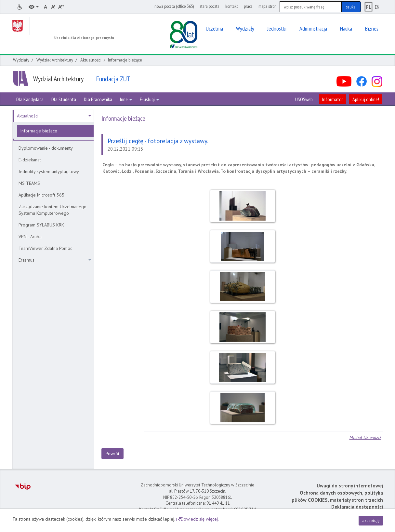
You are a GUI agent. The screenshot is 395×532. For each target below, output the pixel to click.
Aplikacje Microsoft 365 (41, 195)
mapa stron (268, 6)
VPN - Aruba (30, 237)
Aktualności (91, 60)
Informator (333, 99)
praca (248, 6)
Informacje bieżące (39, 131)
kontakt (232, 6)
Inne (126, 99)
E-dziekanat (30, 160)
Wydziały (21, 60)
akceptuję (371, 520)
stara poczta (210, 6)
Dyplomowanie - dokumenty (46, 148)
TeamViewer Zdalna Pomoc (45, 248)
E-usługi (149, 99)
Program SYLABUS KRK (41, 225)
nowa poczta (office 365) (174, 6)
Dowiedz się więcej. (200, 519)
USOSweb (304, 99)
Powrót (112, 454)
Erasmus (55, 260)
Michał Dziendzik (365, 437)
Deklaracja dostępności (357, 507)
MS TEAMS (29, 183)
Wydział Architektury (55, 60)
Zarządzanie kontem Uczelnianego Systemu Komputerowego (53, 210)
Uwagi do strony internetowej (350, 486)
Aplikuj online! (366, 99)
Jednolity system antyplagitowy (49, 171)
